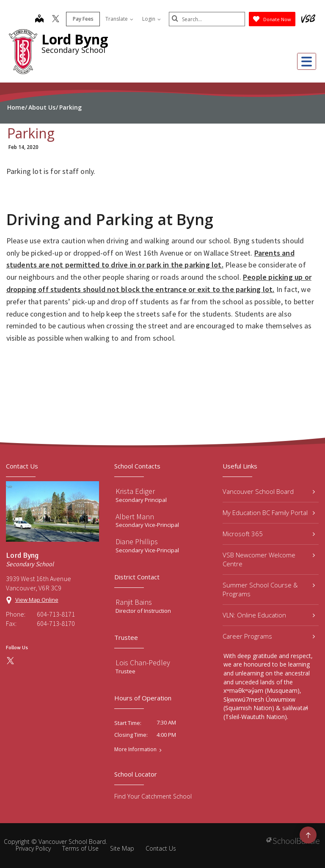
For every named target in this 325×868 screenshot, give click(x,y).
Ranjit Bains (134, 602)
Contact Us (161, 848)
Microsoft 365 (269, 534)
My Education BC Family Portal (269, 513)
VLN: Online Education (269, 615)
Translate (119, 19)
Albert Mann (135, 517)
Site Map (122, 848)
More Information (135, 750)
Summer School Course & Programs (269, 589)
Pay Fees (83, 19)
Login (151, 19)
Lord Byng (75, 39)
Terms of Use (80, 848)
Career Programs (269, 636)
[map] (39, 19)
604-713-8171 (56, 614)
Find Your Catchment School (153, 796)
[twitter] (56, 19)
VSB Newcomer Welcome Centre (269, 559)
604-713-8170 (56, 623)
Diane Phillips (137, 541)
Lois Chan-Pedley (143, 663)
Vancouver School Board (269, 491)
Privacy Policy (33, 848)
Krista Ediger (135, 491)
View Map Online (37, 600)
